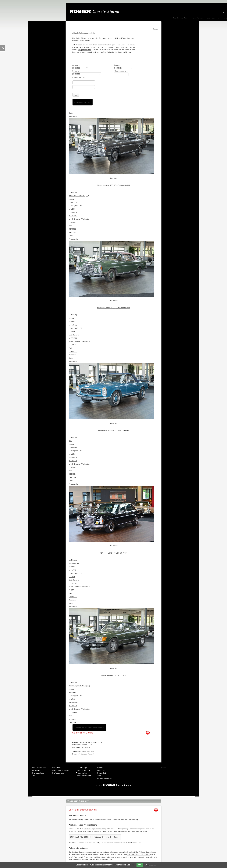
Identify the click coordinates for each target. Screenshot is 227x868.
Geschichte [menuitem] (37, 770)
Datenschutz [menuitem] (102, 773)
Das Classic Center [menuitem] (181, 18)
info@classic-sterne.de (86, 754)
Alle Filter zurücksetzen (83, 102)
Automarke (76, 65)
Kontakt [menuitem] (100, 768)
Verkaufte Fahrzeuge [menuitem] (84, 775)
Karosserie (118, 65)
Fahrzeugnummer (120, 71)
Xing (188, 769)
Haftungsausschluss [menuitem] (105, 778)
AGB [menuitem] (99, 775)
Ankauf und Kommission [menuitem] (61, 770)
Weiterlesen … (150, 865)
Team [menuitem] (34, 775)
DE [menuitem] (223, 12)
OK (140, 865)
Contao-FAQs (76, 859)
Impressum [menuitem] (101, 770)
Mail (176, 775)
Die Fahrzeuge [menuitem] (213, 18)
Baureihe (76, 71)
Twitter (182, 769)
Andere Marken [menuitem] (81, 773)
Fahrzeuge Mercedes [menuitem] (84, 770)
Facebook (176, 769)
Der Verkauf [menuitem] (198, 18)
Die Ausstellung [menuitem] (38, 773)
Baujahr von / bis (79, 77)
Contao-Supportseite (106, 859)
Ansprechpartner (85, 50)
